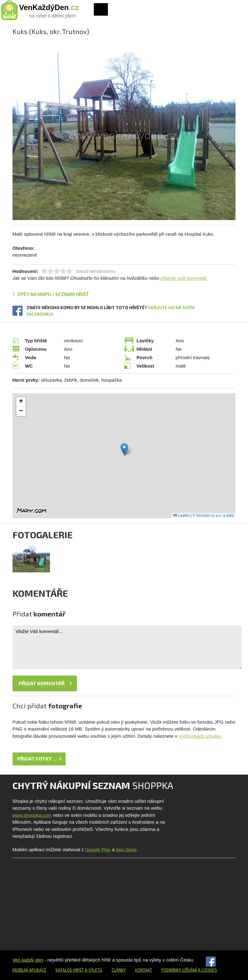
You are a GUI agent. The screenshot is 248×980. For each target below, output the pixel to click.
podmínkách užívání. (200, 736)
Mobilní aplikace (29, 970)
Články (119, 970)
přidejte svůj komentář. (184, 278)
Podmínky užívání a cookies (189, 970)
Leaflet (181, 515)
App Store (126, 849)
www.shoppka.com (32, 815)
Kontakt (144, 970)
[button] (124, 449)
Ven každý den (28, 960)
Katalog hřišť (70, 970)
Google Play (98, 849)
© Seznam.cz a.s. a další (213, 515)
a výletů (93, 970)
